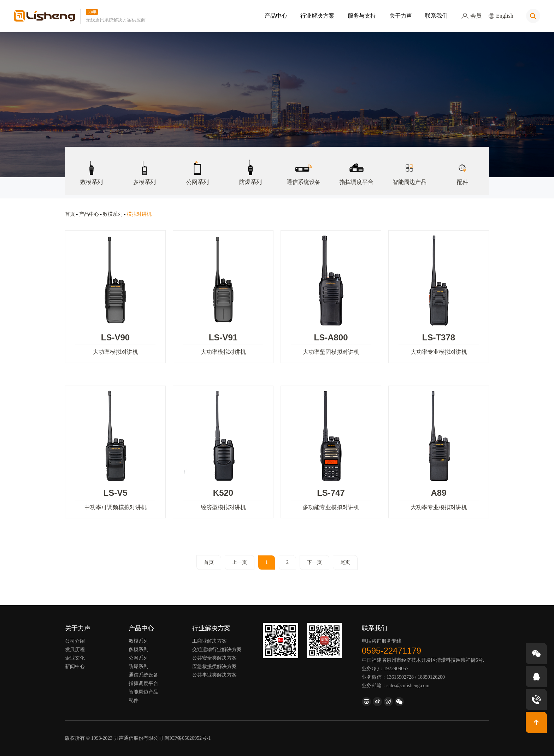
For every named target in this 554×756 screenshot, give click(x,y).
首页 (70, 214)
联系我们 (436, 16)
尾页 (345, 562)
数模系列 (92, 166)
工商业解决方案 (210, 641)
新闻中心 (75, 666)
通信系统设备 (303, 166)
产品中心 (276, 16)
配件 (462, 166)
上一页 (240, 562)
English (501, 16)
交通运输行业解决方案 (217, 650)
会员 (472, 16)
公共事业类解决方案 (214, 675)
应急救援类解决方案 (214, 666)
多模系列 (145, 166)
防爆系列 (251, 166)
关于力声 (400, 16)
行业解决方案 (317, 16)
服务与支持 (362, 16)
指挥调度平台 (356, 166)
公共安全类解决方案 (214, 658)
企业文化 (75, 658)
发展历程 (75, 650)
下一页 (314, 562)
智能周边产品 (409, 166)
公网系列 (198, 166)
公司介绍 (75, 641)
